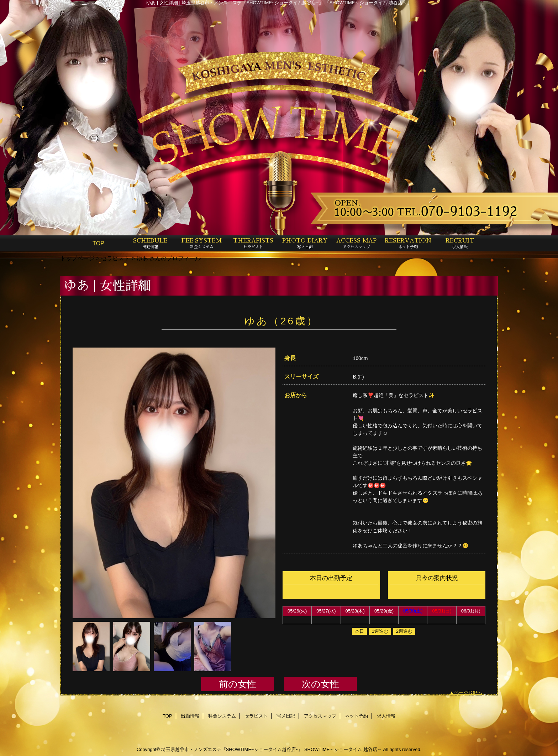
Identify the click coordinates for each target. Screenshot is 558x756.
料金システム (222, 716)
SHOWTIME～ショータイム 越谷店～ (343, 749)
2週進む (404, 631)
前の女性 (238, 684)
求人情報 (386, 716)
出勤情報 (190, 716)
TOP (98, 243)
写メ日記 (286, 716)
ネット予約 (356, 716)
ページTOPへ (468, 692)
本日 (359, 631)
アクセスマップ (320, 716)
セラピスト (115, 258)
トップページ (77, 258)
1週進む (380, 631)
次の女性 (320, 684)
